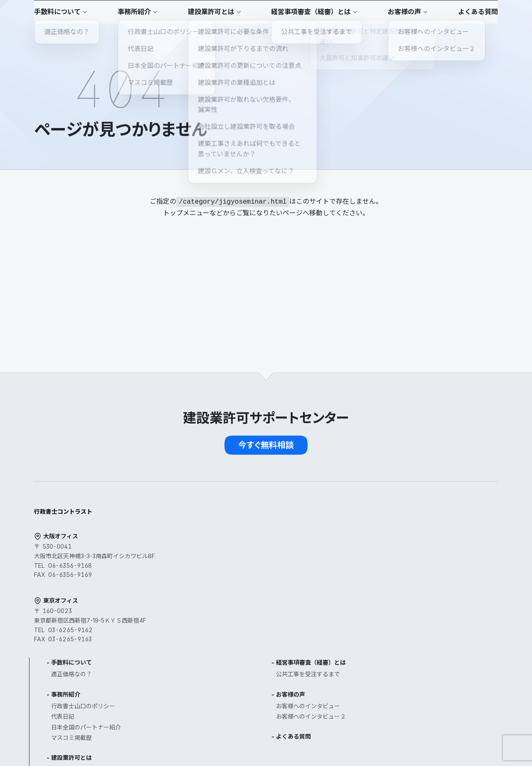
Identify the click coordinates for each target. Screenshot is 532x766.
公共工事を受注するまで (387, 506)
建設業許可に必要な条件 (241, 601)
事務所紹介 (224, 526)
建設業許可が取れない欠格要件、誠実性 (261, 665)
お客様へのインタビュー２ (390, 548)
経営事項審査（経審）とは (390, 494)
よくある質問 (372, 568)
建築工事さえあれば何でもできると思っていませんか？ (255, 691)
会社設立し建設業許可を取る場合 (253, 675)
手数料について (229, 494)
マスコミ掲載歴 (229, 570)
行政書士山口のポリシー (241, 538)
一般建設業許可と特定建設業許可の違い (261, 612)
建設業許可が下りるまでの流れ (250, 633)
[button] (478, 15)
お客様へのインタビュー (387, 538)
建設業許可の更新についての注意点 (256, 644)
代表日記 (221, 548)
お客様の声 (369, 526)
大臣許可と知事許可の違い (244, 622)
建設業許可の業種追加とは (244, 654)
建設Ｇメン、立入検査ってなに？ (252, 706)
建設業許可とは (229, 590)
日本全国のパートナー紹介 (244, 559)
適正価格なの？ (229, 506)
